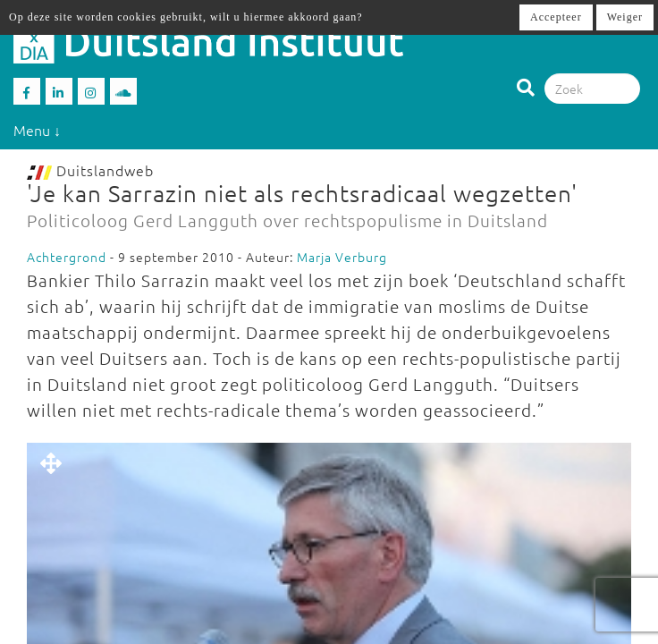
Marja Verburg (342, 257)
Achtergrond (67, 257)
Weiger (625, 17)
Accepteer (556, 17)
